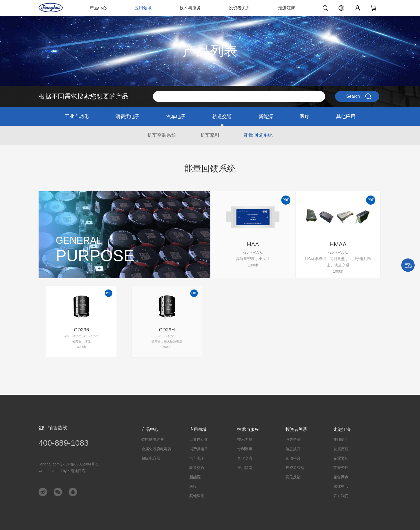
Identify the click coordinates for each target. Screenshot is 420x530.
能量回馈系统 (258, 135)
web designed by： (62, 471)
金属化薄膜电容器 (156, 449)
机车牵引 (210, 135)
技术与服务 (190, 8)
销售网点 (341, 477)
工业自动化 (77, 116)
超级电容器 (151, 458)
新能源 (266, 116)
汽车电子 (176, 116)
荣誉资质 (341, 468)
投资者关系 (239, 8)
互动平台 (293, 458)
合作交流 (245, 458)
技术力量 (245, 439)
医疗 (305, 116)
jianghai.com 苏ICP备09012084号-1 (68, 464)
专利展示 (245, 449)
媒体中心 (341, 486)
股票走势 (293, 439)
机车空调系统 (162, 135)
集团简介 (341, 439)
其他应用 (346, 116)
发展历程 (341, 449)
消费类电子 (127, 116)
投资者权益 (295, 468)
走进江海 (287, 8)
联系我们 (341, 496)
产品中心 (98, 8)
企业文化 (341, 458)
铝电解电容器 (153, 439)
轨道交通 (222, 116)
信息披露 (293, 449)
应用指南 (245, 468)
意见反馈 (293, 477)
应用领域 (143, 8)
